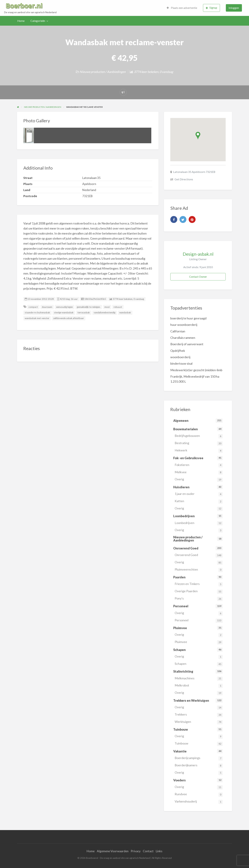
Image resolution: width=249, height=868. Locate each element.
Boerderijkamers (199, 766)
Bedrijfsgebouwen (199, 436)
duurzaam (47, 307)
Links (159, 851)
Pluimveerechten (199, 570)
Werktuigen (199, 722)
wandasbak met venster (37, 318)
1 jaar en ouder (199, 494)
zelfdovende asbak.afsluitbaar (69, 318)
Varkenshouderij (199, 802)
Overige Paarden (199, 591)
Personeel (199, 621)
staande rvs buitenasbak (37, 312)
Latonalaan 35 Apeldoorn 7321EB (194, 172)
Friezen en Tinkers (199, 584)
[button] (198, 136)
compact (33, 307)
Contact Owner (198, 277)
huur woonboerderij (184, 325)
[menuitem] (182, 8)
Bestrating (199, 443)
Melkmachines (199, 679)
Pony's (199, 599)
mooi (107, 307)
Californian (178, 331)
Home (21, 21)
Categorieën (38, 21)
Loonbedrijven (199, 523)
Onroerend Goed (199, 555)
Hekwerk (199, 451)
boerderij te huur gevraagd (188, 318)
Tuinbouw (199, 744)
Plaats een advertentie (182, 8)
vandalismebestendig (105, 312)
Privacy (136, 851)
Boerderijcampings (199, 758)
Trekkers (199, 715)
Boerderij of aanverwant (187, 344)
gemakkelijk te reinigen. (89, 307)
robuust (118, 307)
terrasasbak (84, 312)
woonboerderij (180, 357)
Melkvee (199, 472)
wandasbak (125, 312)
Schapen (199, 664)
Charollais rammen (183, 338)
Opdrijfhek (178, 351)
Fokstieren (199, 465)
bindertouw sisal (181, 363)
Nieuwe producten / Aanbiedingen (103, 72)
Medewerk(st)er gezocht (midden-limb (196, 370)
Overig (199, 480)
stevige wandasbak (64, 312)
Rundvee (199, 794)
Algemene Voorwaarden (113, 851)
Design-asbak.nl (198, 254)
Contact (148, 851)
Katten (199, 501)
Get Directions (184, 179)
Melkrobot (199, 686)
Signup (211, 8)
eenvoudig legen (64, 307)
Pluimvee (199, 642)
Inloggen (234, 8)
